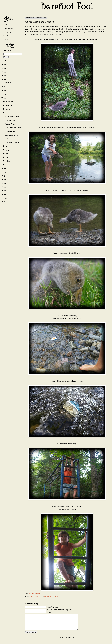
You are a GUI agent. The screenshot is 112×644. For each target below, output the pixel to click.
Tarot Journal (8, 32)
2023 (6, 94)
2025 (6, 87)
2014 (6, 68)
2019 (6, 176)
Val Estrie (46, 596)
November (9, 105)
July (7, 146)
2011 (6, 80)
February (9, 161)
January (8, 165)
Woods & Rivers (54, 596)
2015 (6, 65)
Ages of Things (10, 124)
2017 (6, 183)
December (9, 102)
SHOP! (6, 40)
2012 (6, 76)
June (7, 150)
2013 (6, 72)
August (8, 113)
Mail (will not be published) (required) (59, 610)
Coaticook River (35, 596)
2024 (6, 91)
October (8, 109)
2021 (6, 169)
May (7, 154)
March (8, 157)
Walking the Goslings (12, 143)
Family (42, 596)
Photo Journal (8, 28)
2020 (6, 172)
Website (49, 612)
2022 (6, 98)
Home (6, 25)
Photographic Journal (34, 594)
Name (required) (52, 607)
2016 (6, 187)
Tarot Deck (7, 36)
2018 (6, 180)
